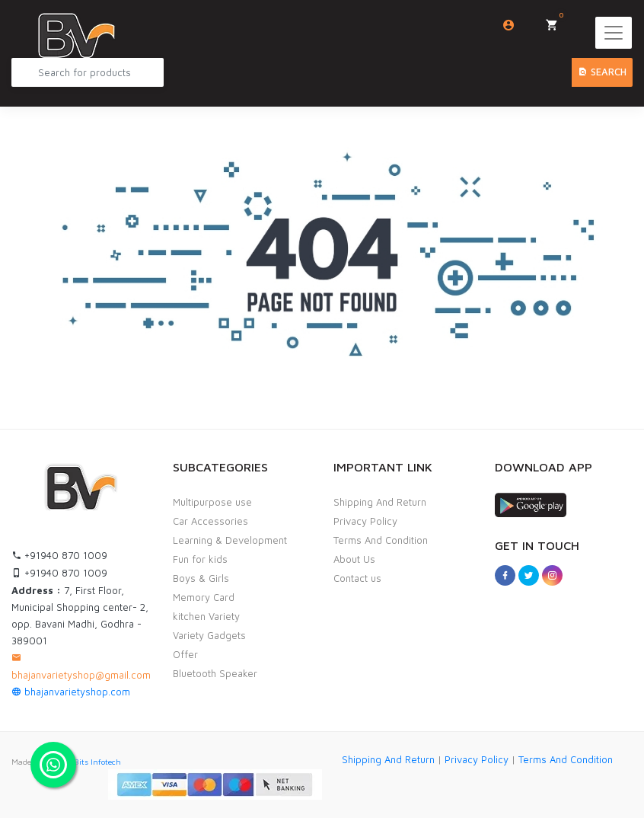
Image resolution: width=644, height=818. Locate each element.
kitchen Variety (206, 616)
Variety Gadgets (209, 635)
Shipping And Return (380, 502)
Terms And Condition (381, 540)
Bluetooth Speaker (215, 673)
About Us (354, 559)
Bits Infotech (97, 762)
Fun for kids (200, 559)
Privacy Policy (365, 521)
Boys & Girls (201, 578)
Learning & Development (230, 540)
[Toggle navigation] (614, 33)
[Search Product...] (88, 72)
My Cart (557, 21)
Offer (185, 654)
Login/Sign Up (509, 25)
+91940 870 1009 (59, 555)
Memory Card (204, 597)
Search (602, 72)
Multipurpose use (212, 502)
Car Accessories (210, 521)
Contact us (357, 578)
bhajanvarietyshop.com (71, 692)
